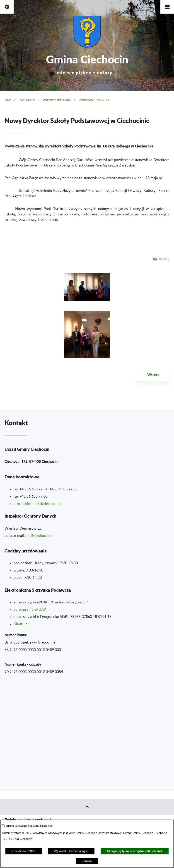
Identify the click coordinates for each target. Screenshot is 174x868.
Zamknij (87, 861)
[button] (167, 7)
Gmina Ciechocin (87, 63)
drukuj (164, 259)
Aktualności (27, 100)
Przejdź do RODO (24, 851)
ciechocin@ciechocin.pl (44, 504)
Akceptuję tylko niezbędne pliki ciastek (135, 851)
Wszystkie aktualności (57, 100)
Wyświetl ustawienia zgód (71, 851)
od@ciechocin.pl (40, 536)
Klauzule (20, 624)
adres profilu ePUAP (30, 610)
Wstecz (153, 375)
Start (8, 100)
